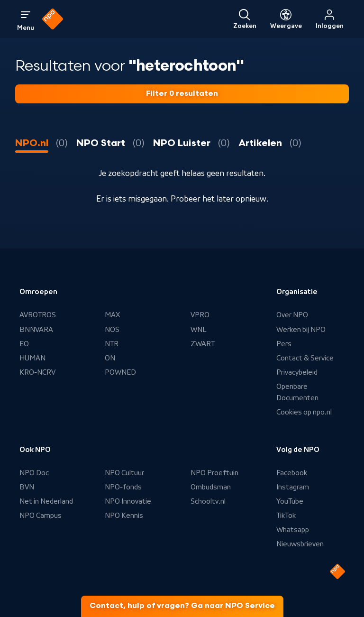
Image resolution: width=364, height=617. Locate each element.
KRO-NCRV (37, 372)
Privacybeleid (297, 372)
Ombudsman (211, 487)
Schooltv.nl (208, 501)
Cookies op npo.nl (304, 412)
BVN (27, 487)
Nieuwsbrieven (300, 544)
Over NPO (292, 315)
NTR (112, 344)
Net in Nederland (46, 501)
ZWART (203, 344)
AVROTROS (38, 315)
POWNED (120, 372)
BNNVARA (36, 330)
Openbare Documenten (297, 392)
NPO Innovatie (128, 501)
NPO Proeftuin (214, 473)
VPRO (200, 315)
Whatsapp (293, 530)
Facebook (292, 473)
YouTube (290, 501)
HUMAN (32, 358)
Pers (284, 344)
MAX (112, 315)
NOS (112, 330)
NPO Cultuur (124, 473)
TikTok (286, 516)
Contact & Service (305, 358)
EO (24, 344)
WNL (199, 330)
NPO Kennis (124, 516)
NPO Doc (34, 473)
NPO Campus (41, 516)
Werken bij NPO (301, 330)
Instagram (293, 487)
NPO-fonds (123, 487)
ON (110, 358)
